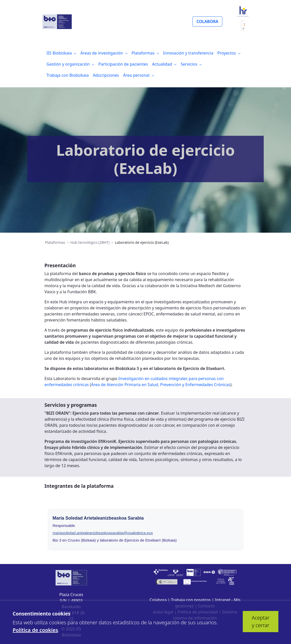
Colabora (158, 600)
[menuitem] (61, 53)
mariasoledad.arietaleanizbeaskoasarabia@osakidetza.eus (103, 533)
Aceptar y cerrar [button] (261, 621)
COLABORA (207, 21)
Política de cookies (35, 630)
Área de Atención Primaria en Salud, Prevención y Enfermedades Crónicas (161, 385)
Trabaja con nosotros (191, 600)
